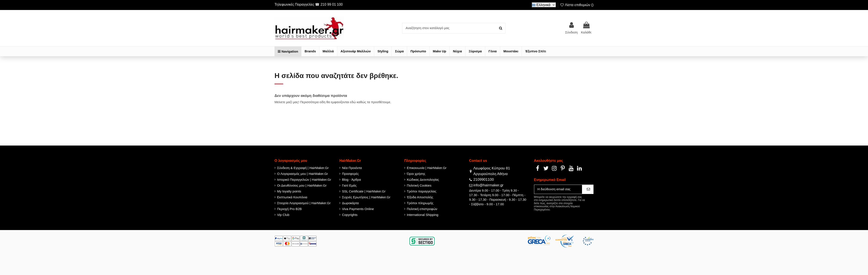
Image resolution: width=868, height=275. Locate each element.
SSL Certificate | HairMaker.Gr (364, 191)
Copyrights (350, 215)
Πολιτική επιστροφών (422, 209)
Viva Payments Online (358, 209)
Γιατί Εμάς (349, 185)
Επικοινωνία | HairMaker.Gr (427, 168)
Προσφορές (350, 174)
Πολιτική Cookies (419, 185)
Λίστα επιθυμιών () (577, 5)
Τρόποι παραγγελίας (422, 191)
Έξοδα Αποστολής (420, 197)
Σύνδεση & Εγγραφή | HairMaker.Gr (303, 168)
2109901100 (484, 180)
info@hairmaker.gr (488, 185)
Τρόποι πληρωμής (420, 203)
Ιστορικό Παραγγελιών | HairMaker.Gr (304, 180)
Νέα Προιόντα (352, 168)
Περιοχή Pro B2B (289, 209)
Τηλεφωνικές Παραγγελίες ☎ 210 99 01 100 (309, 4)
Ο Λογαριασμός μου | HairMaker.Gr (302, 174)
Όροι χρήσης (416, 174)
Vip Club (283, 215)
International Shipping (423, 215)
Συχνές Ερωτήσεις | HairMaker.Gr (366, 197)
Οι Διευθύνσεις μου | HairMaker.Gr (302, 185)
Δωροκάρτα (350, 203)
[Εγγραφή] (588, 189)
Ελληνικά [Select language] (544, 5)
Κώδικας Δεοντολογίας (423, 180)
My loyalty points (289, 191)
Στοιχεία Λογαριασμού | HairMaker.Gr (304, 203)
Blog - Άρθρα (351, 180)
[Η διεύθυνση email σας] (558, 189)
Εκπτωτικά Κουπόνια (292, 197)
